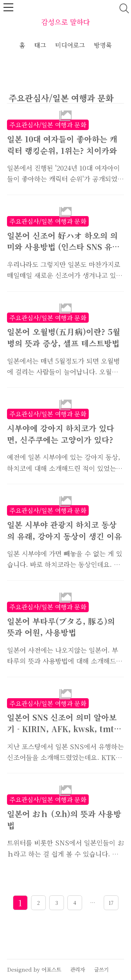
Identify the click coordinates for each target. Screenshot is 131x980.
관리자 (78, 969)
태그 (40, 45)
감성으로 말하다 (65, 22)
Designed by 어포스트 (34, 969)
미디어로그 (70, 45)
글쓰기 (101, 969)
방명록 (103, 45)
